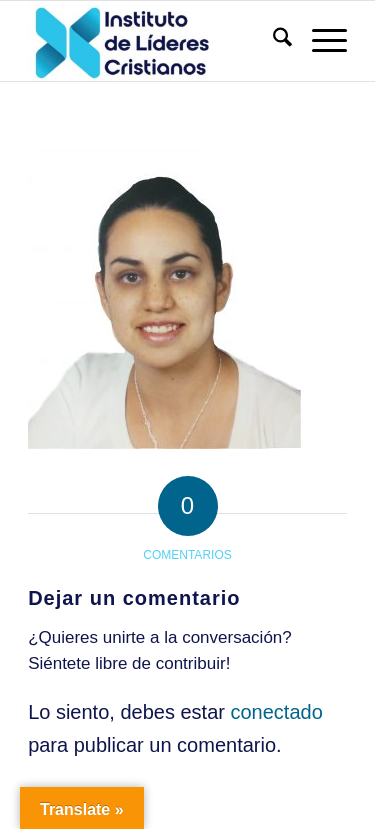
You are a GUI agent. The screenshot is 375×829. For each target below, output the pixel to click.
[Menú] (319, 41)
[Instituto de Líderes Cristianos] (155, 41)
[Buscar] (272, 41)
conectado (276, 712)
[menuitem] (272, 41)
